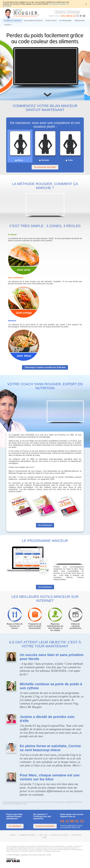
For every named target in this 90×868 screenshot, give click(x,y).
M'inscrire (60, 12)
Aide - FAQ (43, 835)
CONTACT (8, 25)
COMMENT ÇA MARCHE (13, 21)
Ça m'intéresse (45, 525)
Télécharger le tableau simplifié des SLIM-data (45, 367)
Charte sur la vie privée (59, 835)
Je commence (15, 826)
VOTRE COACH (51, 21)
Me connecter (73, 12)
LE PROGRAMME (65, 21)
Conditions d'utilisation (27, 835)
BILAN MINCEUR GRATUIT (33, 21)
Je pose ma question (45, 826)
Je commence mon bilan (45, 167)
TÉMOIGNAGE (79, 21)
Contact (13, 835)
